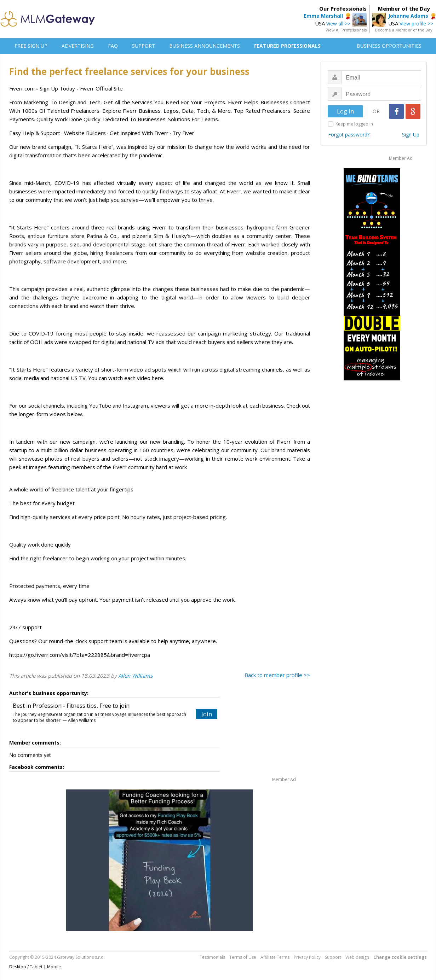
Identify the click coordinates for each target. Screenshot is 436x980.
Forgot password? (349, 135)
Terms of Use (243, 957)
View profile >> (416, 24)
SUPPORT (144, 46)
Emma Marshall (323, 16)
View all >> (338, 24)
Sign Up (411, 135)
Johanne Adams (408, 16)
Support (333, 957)
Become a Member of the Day (404, 30)
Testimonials (212, 957)
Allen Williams (135, 676)
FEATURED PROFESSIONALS (287, 46)
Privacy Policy (307, 957)
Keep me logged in (354, 124)
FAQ (113, 46)
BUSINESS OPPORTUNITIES (389, 46)
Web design (357, 957)
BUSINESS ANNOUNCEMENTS (205, 46)
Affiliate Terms (275, 957)
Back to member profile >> (277, 675)
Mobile (54, 967)
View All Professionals (346, 30)
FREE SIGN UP (31, 46)
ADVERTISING (78, 46)
